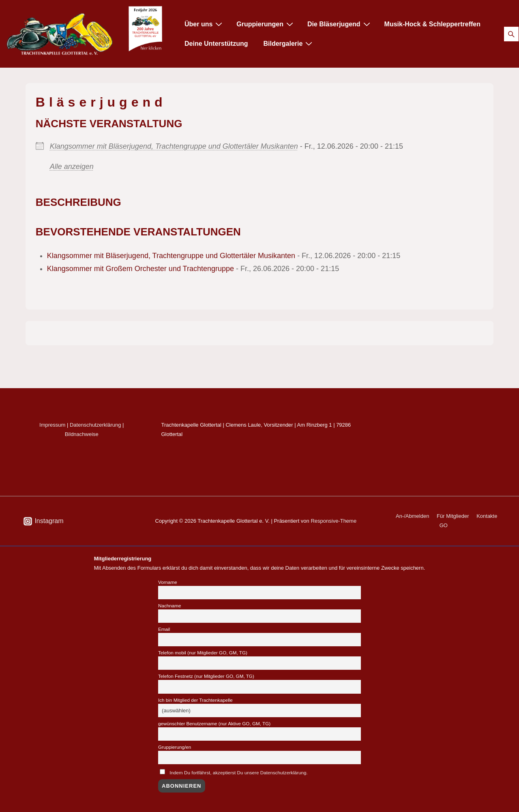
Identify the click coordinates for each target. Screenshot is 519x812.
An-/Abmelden (412, 516)
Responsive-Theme (333, 521)
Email (164, 629)
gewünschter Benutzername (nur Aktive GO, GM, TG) (214, 723)
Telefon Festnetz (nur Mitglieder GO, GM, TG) (206, 676)
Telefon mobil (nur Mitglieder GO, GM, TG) (203, 653)
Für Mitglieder (453, 516)
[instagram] (44, 521)
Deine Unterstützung (216, 44)
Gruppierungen (266, 24)
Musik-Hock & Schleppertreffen (432, 24)
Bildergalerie (289, 43)
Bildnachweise (82, 434)
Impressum (52, 425)
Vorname (168, 582)
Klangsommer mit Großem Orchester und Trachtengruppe (140, 269)
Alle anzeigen (72, 167)
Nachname (170, 606)
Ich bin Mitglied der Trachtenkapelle (195, 700)
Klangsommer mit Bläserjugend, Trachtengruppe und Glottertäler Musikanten (174, 146)
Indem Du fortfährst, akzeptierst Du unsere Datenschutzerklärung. (238, 772)
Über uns (204, 24)
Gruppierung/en (175, 747)
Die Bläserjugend (340, 24)
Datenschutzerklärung (95, 425)
